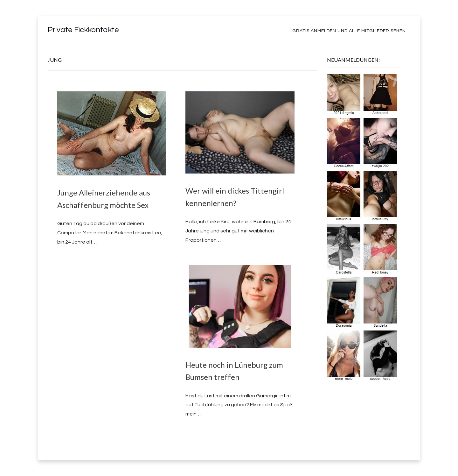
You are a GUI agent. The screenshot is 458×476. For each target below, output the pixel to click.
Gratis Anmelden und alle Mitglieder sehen (349, 31)
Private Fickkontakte (83, 30)
